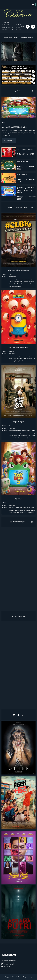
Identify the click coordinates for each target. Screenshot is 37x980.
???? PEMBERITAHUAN (25, 149)
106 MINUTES (12, 277)
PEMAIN (4, 279)
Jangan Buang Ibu (19, 422)
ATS (4, 122)
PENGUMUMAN (22, 175)
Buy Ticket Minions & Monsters (18, 347)
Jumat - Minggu (6, 27)
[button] (4, 52)
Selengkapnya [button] (9, 141)
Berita (18, 91)
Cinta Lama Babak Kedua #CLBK (19, 270)
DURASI (4, 277)
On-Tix (23, 27)
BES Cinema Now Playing (18, 207)
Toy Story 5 (18, 499)
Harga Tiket (5, 22)
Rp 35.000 (18, 27)
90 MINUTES (12, 354)
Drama (10, 274)
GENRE (4, 274)
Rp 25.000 (18, 25)
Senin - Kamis (5, 25)
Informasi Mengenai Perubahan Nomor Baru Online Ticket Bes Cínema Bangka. (25, 190)
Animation (11, 351)
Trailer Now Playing (18, 522)
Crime (10, 426)
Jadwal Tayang (8, 37)
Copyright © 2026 (10, 977)
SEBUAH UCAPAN (23, 162)
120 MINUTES (12, 505)
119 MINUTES (12, 428)
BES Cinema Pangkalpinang (23, 977)
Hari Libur (4, 30)
